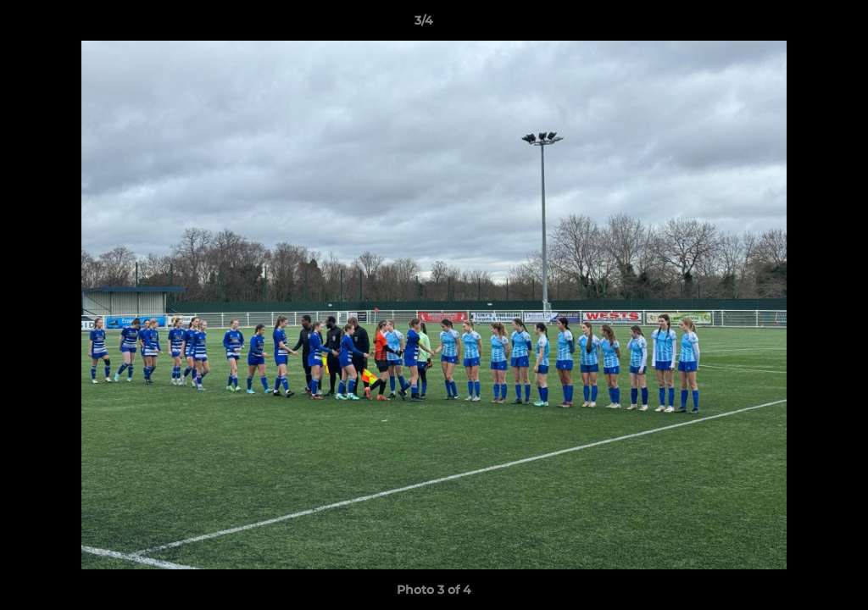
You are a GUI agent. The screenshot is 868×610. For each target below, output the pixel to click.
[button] (797, 25)
